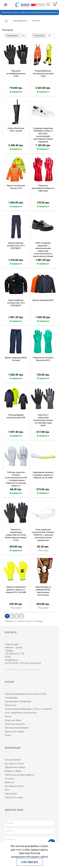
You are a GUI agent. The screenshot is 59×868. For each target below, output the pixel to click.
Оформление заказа (15, 767)
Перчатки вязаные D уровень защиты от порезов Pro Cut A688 (16, 590)
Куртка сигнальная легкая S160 (16, 187)
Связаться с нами (14, 797)
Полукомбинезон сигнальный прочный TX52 (43, 73)
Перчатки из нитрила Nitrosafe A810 (43, 359)
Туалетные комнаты (15, 724)
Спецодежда (11, 698)
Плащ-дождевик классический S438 (16, 416)
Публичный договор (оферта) (19, 775)
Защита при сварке (14, 732)
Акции (8, 735)
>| (22, 616)
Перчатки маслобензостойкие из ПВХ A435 (43, 188)
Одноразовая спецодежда (18, 701)
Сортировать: (12, 36)
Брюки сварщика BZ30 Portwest (16, 359)
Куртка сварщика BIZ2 (43, 300)
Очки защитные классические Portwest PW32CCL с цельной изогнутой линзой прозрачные (43, 535)
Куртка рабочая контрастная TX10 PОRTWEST (16, 303)
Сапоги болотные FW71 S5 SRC (16, 130)
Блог (7, 790)
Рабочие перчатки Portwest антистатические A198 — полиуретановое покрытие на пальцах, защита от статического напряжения (16, 482)
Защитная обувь (13, 720)
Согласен (29, 862)
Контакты (10, 779)
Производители (20, 21)
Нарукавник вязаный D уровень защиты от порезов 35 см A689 (43, 475)
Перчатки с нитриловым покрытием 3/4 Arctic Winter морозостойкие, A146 (16, 535)
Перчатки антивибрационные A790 (16, 73)
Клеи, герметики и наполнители (21, 713)
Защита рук (10, 705)
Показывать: (39, 36)
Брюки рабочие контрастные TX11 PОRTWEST (16, 246)
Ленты (8, 716)
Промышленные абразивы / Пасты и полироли (28, 709)
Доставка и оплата (14, 764)
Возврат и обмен (13, 771)
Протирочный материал (17, 728)
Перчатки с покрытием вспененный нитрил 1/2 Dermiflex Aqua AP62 (43, 420)
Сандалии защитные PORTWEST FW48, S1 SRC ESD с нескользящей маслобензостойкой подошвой (43, 135)
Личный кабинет (13, 760)
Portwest (36, 21)
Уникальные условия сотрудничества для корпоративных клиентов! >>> (29, 12)
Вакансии (10, 782)
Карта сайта (11, 794)
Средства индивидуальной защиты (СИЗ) (25, 694)
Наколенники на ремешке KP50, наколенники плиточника (43, 591)
